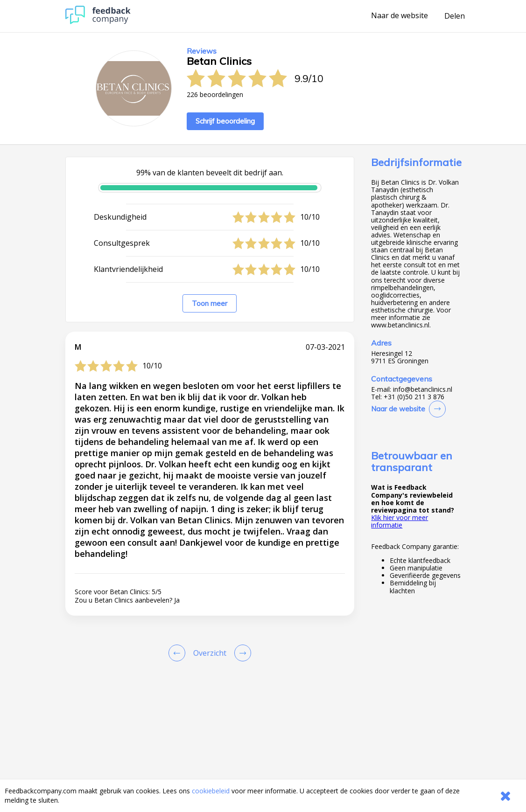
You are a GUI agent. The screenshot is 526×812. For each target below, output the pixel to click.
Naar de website (400, 16)
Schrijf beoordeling (225, 121)
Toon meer (210, 303)
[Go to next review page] (241, 653)
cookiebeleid (211, 791)
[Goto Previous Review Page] (179, 653)
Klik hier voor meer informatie (400, 521)
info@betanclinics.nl (423, 389)
